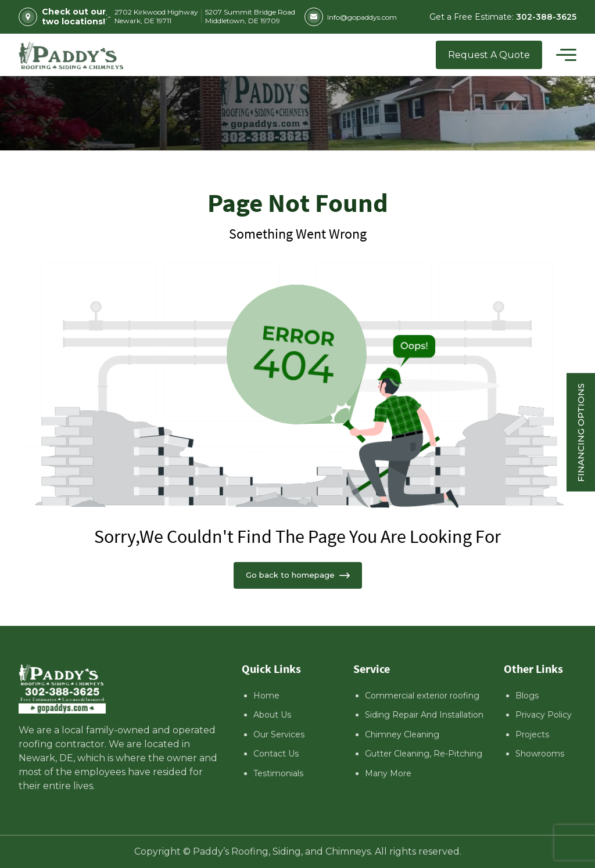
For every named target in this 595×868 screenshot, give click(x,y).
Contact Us (276, 754)
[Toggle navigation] (566, 55)
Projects (532, 734)
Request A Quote (489, 55)
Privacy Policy (544, 715)
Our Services (279, 734)
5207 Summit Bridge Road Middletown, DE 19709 (250, 16)
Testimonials (278, 773)
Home (266, 696)
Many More (388, 773)
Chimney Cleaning (402, 734)
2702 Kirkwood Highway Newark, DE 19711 (156, 16)
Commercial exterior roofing (422, 696)
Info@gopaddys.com (351, 17)
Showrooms (540, 754)
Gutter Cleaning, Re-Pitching (424, 754)
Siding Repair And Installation (424, 715)
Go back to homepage (298, 575)
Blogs (527, 696)
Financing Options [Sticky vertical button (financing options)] (581, 432)
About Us (272, 715)
